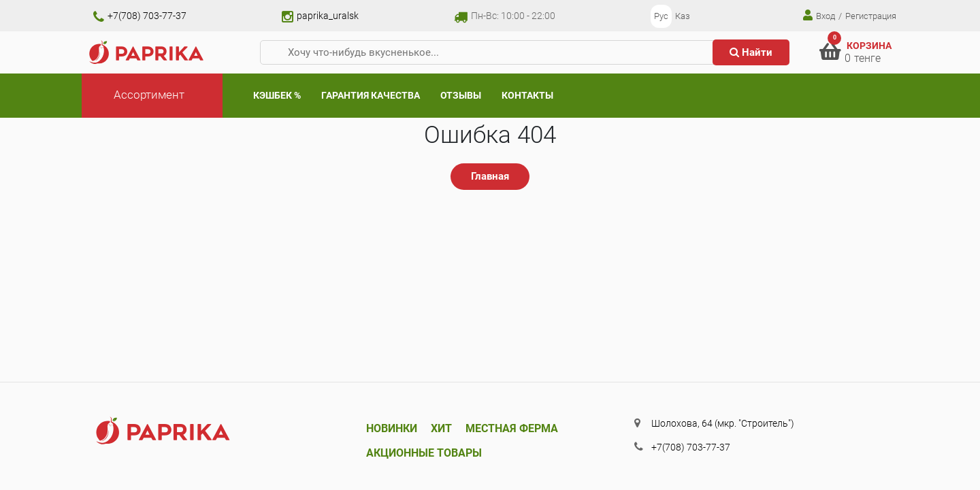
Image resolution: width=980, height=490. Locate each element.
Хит (441, 428)
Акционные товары (424, 453)
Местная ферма (512, 428)
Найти (751, 52)
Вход (819, 15)
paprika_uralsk (320, 16)
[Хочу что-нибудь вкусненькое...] (492, 53)
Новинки (392, 428)
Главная (490, 176)
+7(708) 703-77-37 (140, 16)
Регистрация (871, 16)
